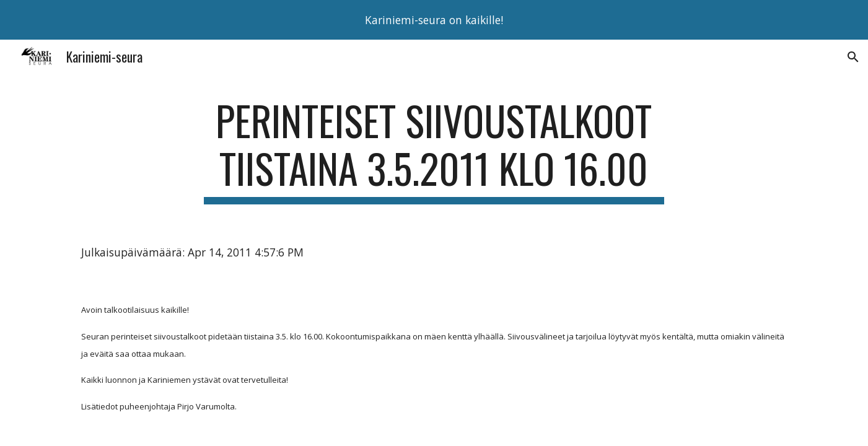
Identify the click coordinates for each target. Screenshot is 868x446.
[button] (853, 57)
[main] (434, 151)
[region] (434, 20)
